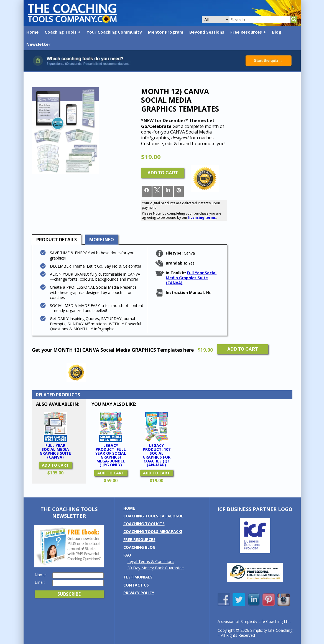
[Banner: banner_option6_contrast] (162, 70)
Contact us (136, 585)
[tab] (57, 240)
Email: (40, 582)
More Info (102, 240)
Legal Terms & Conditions (151, 561)
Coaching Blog (139, 547)
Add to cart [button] (55, 465)
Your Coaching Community (114, 32)
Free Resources (246, 32)
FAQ (127, 555)
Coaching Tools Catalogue (153, 516)
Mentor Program (166, 32)
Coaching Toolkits (144, 524)
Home (32, 32)
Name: (41, 575)
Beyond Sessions (207, 32)
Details (57, 240)
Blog (277, 32)
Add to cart (163, 173)
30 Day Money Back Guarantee (156, 568)
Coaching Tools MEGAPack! (153, 531)
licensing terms (202, 217)
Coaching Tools (61, 32)
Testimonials (138, 577)
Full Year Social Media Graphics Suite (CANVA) (191, 278)
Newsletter (38, 44)
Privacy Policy (139, 593)
